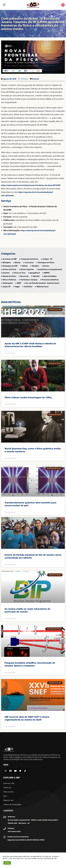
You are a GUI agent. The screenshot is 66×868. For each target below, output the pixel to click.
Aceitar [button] (7, 863)
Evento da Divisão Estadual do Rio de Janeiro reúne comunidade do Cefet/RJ (33, 556)
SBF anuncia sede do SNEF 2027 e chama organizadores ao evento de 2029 (27, 718)
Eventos (36, 79)
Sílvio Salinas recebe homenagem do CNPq (28, 397)
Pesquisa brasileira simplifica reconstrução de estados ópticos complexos (30, 664)
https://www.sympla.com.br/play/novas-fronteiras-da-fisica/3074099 (31, 185)
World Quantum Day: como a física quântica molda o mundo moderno (33, 450)
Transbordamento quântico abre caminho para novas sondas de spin (30, 504)
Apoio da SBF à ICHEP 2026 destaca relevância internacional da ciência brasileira (30, 345)
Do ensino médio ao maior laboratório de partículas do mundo (27, 610)
